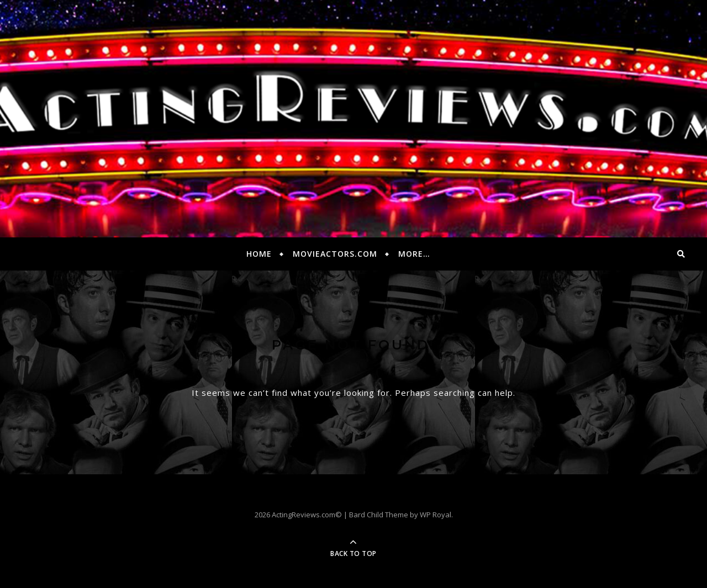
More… (414, 254)
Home (259, 254)
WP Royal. (436, 515)
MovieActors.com (335, 254)
